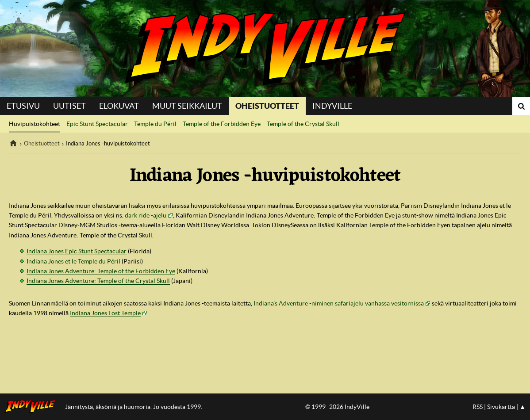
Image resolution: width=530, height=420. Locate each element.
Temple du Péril (155, 124)
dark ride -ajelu (146, 215)
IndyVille (265, 49)
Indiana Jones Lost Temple (105, 313)
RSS (478, 407)
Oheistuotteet (267, 106)
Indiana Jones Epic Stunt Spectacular (77, 251)
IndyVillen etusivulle (33, 407)
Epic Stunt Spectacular (97, 124)
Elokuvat (119, 106)
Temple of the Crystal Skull (303, 124)
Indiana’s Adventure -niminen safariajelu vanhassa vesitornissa (339, 303)
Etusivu (23, 106)
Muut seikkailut (187, 106)
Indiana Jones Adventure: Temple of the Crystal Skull (98, 281)
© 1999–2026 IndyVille (337, 407)
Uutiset (69, 106)
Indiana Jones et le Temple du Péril (73, 261)
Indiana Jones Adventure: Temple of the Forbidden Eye (101, 271)
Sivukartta (501, 407)
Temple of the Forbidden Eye (222, 124)
